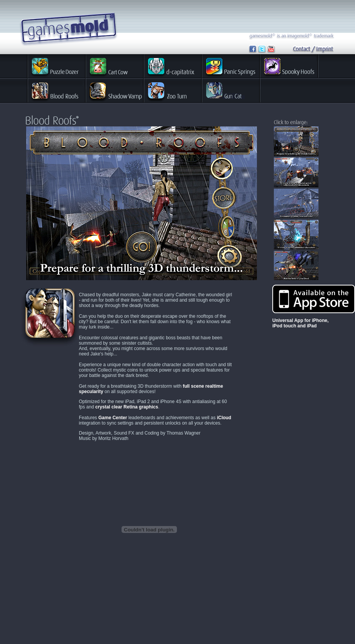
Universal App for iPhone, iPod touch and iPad (300, 323)
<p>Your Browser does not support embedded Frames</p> (142, 203)
